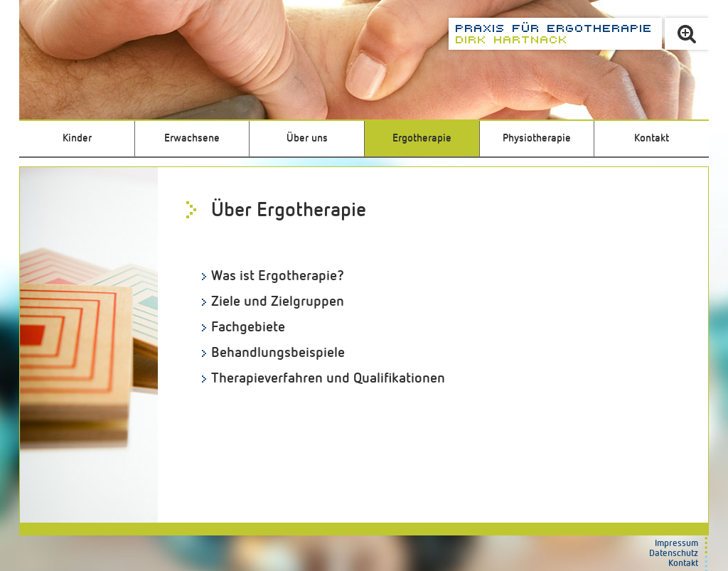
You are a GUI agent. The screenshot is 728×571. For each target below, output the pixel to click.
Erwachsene (192, 138)
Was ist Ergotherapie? (278, 276)
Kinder (77, 138)
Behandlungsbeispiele (278, 353)
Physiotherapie (537, 138)
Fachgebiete (248, 327)
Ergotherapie (422, 138)
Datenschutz (674, 554)
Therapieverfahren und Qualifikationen (328, 378)
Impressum (676, 544)
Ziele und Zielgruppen (278, 301)
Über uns (307, 138)
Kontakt (652, 138)
